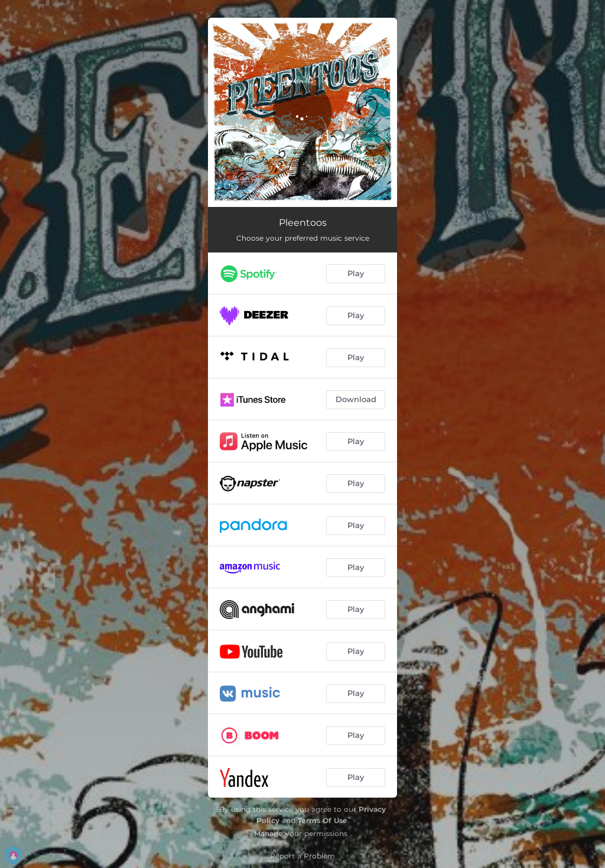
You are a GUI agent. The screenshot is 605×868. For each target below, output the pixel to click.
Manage (269, 833)
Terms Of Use (323, 820)
